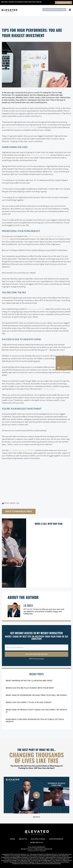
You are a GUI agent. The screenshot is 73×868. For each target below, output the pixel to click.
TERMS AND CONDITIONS (43, 849)
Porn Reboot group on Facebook (22, 450)
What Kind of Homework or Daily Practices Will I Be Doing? (36, 695)
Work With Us (36, 842)
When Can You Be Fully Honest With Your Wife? (30, 688)
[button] (2, 797)
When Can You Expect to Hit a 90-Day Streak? (29, 702)
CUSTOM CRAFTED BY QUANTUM (37, 851)
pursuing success (48, 389)
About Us (23, 839)
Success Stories (38, 839)
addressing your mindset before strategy (20, 127)
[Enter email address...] (36, 648)
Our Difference (56, 839)
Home (12, 839)
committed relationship (40, 155)
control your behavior (36, 309)
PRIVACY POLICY (27, 849)
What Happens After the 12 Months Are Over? (29, 681)
